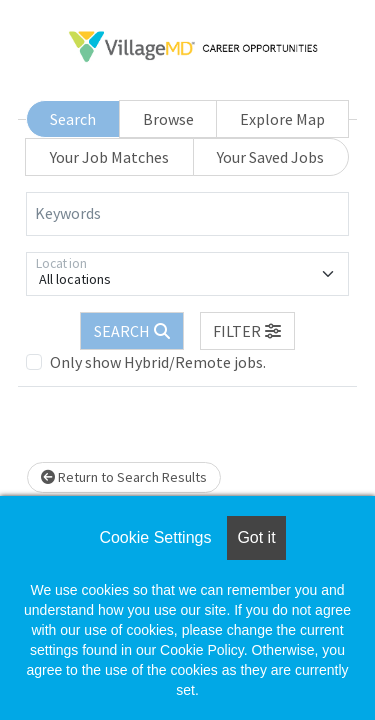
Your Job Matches (109, 157)
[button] (248, 331)
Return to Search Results (124, 477)
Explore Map (282, 119)
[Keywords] (187, 214)
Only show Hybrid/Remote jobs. (158, 362)
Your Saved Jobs (270, 157)
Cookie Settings (155, 537)
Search (73, 119)
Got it (256, 537)
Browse (168, 119)
